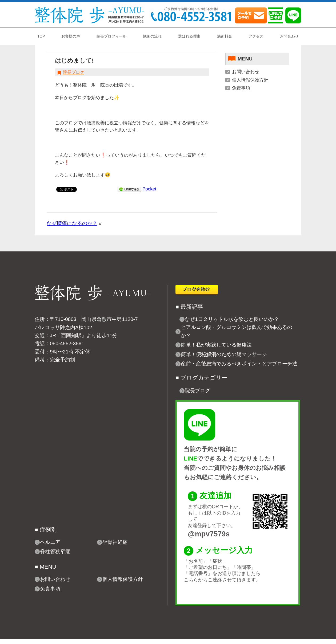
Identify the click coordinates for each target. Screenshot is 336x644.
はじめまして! (74, 61)
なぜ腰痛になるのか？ (72, 223)
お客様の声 (71, 36)
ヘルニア (50, 542)
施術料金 (225, 36)
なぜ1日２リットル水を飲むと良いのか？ (232, 319)
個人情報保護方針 (250, 80)
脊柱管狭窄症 (55, 551)
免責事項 (241, 88)
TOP (41, 36)
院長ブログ (74, 72)
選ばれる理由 (189, 36)
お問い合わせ (246, 72)
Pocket (149, 189)
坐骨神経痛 (115, 542)
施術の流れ (152, 36)
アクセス (256, 36)
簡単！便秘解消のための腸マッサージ (224, 354)
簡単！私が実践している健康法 (216, 345)
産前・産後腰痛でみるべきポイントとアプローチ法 (239, 364)
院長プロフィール (111, 36)
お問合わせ (289, 36)
